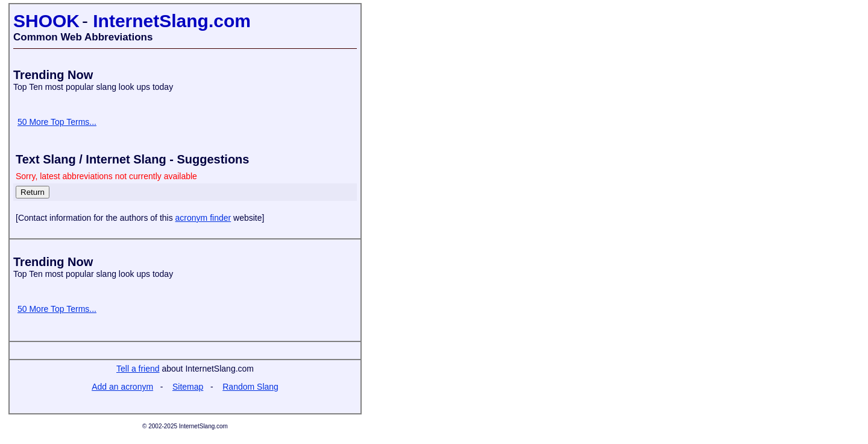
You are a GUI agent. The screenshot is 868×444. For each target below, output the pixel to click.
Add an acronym (122, 387)
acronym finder (203, 218)
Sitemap (188, 387)
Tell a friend (138, 369)
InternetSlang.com (172, 21)
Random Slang (250, 387)
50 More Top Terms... (57, 122)
